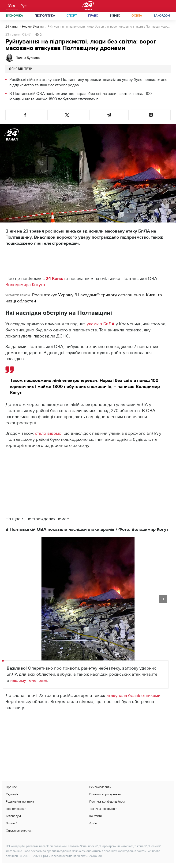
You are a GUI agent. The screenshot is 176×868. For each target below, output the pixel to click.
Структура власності (20, 831)
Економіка (14, 16)
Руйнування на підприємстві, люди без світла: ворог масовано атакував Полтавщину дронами (109, 27)
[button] (25, 115)
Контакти (95, 816)
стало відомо (48, 433)
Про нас (11, 787)
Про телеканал (16, 809)
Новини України (33, 27)
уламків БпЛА (101, 324)
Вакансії (11, 823)
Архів (93, 823)
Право (93, 16)
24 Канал (12, 27)
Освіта (137, 16)
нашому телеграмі (29, 680)
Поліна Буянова (28, 58)
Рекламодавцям (100, 787)
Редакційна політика (20, 802)
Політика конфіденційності (107, 802)
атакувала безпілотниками (133, 696)
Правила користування (105, 794)
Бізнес (115, 16)
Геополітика (45, 16)
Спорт (72, 16)
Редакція (12, 794)
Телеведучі (13, 816)
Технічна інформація (103, 809)
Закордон (162, 16)
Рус (24, 6)
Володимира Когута (25, 285)
